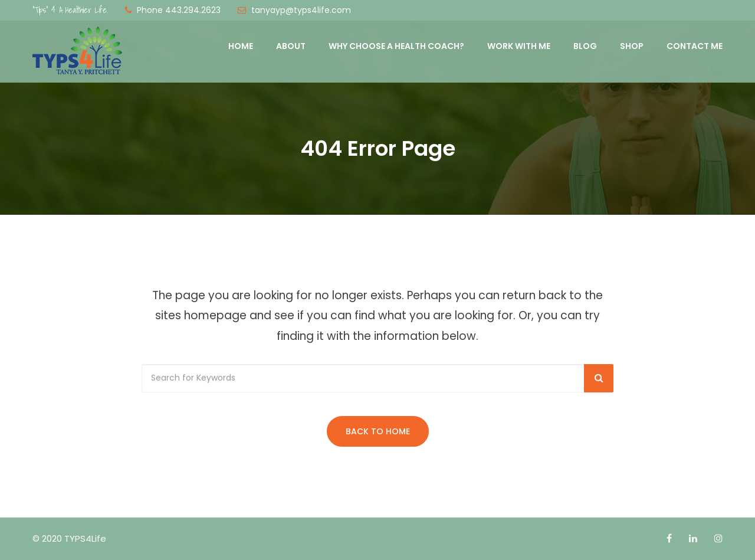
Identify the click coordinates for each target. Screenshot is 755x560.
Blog (585, 46)
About (291, 46)
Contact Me (695, 46)
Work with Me (519, 46)
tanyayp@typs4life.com (301, 10)
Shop (632, 46)
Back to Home (378, 431)
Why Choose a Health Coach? (396, 46)
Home (241, 46)
